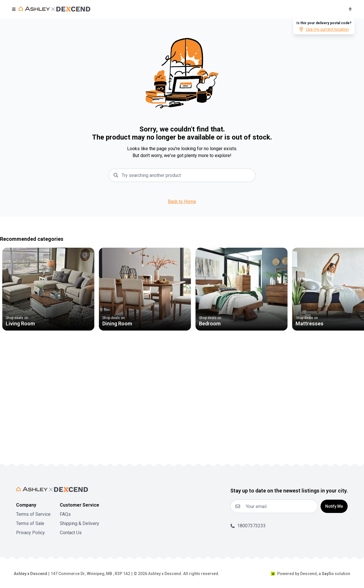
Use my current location (324, 29)
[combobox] (187, 175)
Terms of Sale (30, 523)
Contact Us (71, 533)
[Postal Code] (350, 9)
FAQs (65, 514)
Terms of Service (33, 514)
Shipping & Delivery (79, 523)
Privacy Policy (30, 533)
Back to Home (182, 202)
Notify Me (334, 506)
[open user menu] (14, 9)
